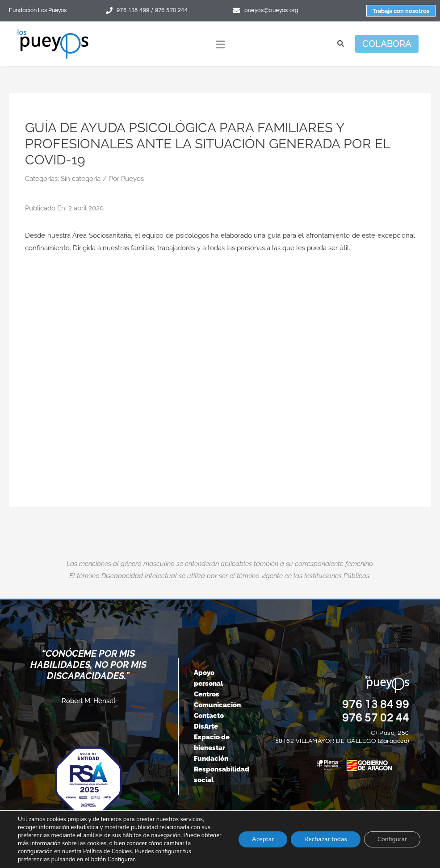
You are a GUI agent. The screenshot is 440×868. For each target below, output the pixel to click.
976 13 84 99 (376, 704)
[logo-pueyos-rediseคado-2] (53, 32)
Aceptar (263, 839)
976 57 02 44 (376, 718)
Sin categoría (81, 179)
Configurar (392, 839)
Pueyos (132, 179)
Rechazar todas (326, 839)
